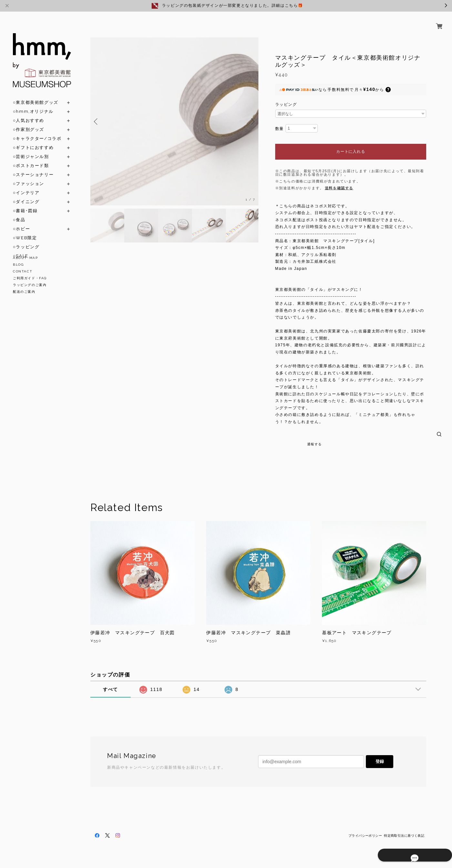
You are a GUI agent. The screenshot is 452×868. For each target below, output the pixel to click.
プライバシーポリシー (365, 836)
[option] (174, 121)
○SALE (21, 248)
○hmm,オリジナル (33, 104)
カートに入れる (351, 152)
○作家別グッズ (29, 122)
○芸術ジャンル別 (31, 149)
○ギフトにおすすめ (33, 140)
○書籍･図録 (25, 203)
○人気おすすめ (29, 113)
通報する (315, 444)
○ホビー (21, 221)
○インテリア (26, 185)
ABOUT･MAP (25, 258)
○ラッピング (26, 239)
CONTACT (23, 271)
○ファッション (29, 176)
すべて (110, 689)
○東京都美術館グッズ (36, 95)
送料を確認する (339, 188)
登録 (380, 761)
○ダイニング (26, 194)
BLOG (18, 265)
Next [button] (252, 122)
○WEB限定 (25, 230)
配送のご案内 (24, 292)
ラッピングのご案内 (30, 285)
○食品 (19, 212)
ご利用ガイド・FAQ (30, 278)
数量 (280, 129)
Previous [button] (97, 122)
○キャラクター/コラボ (37, 131)
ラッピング (286, 104)
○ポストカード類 (31, 158)
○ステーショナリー (33, 167)
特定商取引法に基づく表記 (404, 836)
